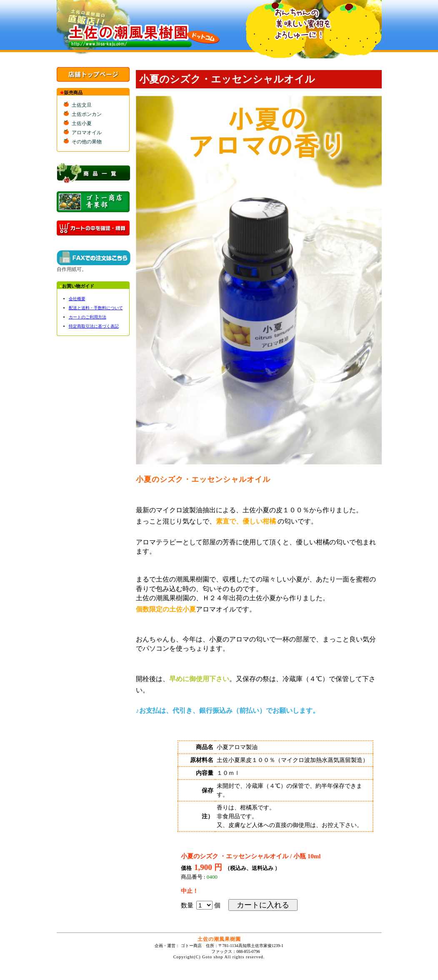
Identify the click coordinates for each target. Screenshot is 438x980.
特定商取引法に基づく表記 (94, 326)
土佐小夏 (82, 123)
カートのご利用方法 (88, 317)
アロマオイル (87, 133)
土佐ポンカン (87, 114)
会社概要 (77, 299)
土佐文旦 (82, 105)
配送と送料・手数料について (96, 308)
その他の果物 (87, 142)
